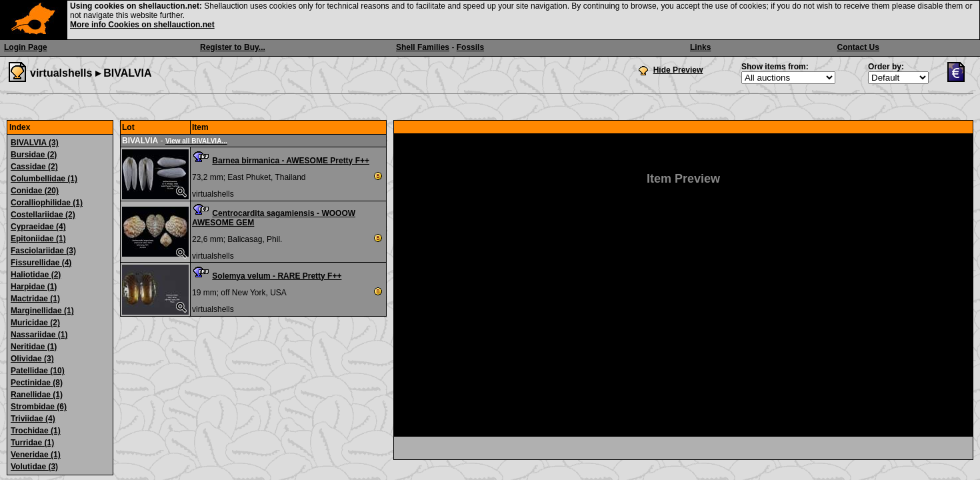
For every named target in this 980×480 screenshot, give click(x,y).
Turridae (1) (32, 443)
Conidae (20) (35, 191)
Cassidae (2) (34, 167)
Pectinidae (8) (37, 383)
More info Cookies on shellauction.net (142, 25)
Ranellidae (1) (37, 395)
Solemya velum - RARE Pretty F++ (277, 276)
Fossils (470, 47)
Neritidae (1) (34, 347)
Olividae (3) (32, 359)
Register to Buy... (233, 47)
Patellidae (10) (38, 371)
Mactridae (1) (35, 299)
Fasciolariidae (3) (43, 251)
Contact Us (858, 47)
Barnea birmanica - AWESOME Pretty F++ (291, 161)
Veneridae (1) (36, 455)
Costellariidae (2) (43, 215)
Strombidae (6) (39, 407)
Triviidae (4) (33, 419)
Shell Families (423, 47)
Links (700, 47)
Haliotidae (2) (36, 275)
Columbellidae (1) (44, 179)
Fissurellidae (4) (41, 263)
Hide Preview (678, 70)
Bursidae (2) (34, 155)
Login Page (26, 47)
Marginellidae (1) (42, 311)
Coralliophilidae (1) (47, 203)
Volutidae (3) (34, 467)
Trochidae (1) (36, 431)
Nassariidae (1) (39, 335)
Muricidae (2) (35, 323)
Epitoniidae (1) (38, 239)
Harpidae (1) (34, 287)
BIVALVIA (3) (35, 143)
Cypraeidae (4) (38, 227)
